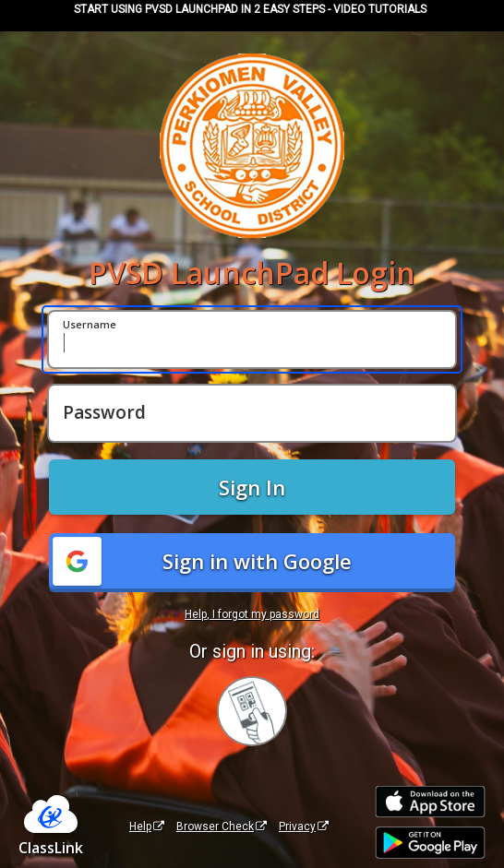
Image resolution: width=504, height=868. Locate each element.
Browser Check (222, 826)
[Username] (252, 339)
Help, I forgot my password (252, 614)
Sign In (252, 487)
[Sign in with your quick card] (252, 711)
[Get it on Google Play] (430, 843)
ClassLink (51, 848)
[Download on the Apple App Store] (430, 802)
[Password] (252, 413)
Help (147, 826)
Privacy (304, 826)
